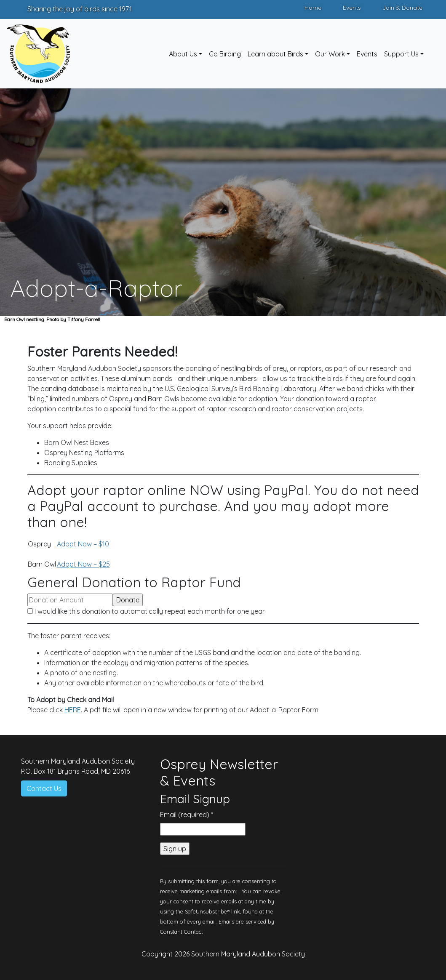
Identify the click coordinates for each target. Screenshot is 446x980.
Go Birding (225, 54)
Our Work (330, 54)
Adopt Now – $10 (83, 544)
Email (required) (187, 815)
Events (352, 8)
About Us (183, 54)
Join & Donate (402, 8)
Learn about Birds (275, 54)
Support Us (401, 54)
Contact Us (44, 788)
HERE (73, 710)
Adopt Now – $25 (83, 564)
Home (313, 8)
